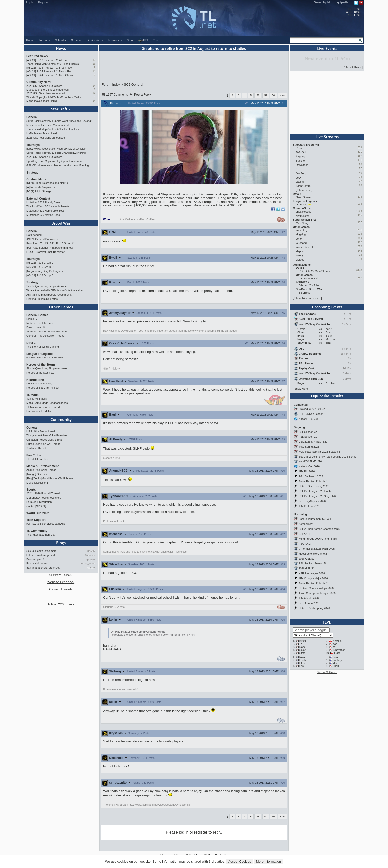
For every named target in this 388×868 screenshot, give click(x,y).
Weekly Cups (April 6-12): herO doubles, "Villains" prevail (56, 97)
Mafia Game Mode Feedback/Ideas (47, 403)
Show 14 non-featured (307, 298)
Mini (335, 663)
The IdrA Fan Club (37, 459)
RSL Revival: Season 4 (312, 414)
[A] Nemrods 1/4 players (41, 187)
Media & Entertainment (43, 466)
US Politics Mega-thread (41, 431)
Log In (30, 2)
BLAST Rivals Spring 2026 (314, 608)
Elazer (338, 653)
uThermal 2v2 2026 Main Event (317, 549)
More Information (268, 861)
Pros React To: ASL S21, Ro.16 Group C (50, 243)
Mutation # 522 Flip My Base (43, 202)
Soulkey (337, 660)
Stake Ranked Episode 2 (313, 583)
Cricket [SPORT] (36, 506)
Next (282, 95)
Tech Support (36, 520)
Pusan (300, 148)
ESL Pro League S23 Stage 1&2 (317, 496)
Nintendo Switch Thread (41, 323)
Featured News (37, 56)
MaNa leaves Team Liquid (42, 101)
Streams (76, 40)
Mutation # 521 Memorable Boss (45, 211)
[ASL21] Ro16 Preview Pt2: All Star (47, 60)
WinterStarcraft (305, 247)
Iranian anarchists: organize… (44, 568)
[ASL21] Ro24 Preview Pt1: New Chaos (50, 75)
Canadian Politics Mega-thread (45, 440)
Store (130, 40)
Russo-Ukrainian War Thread (43, 444)
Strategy (32, 173)
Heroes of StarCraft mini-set (43, 388)
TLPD (327, 622)
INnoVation (339, 650)
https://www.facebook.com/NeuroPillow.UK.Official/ (56, 149)
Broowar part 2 (35, 559)
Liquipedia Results (327, 396)
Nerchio (337, 641)
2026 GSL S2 (307, 559)
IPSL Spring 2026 (309, 447)
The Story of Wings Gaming (43, 347)
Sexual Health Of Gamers (41, 551)
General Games (37, 315)
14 (94, 86)
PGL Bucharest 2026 (311, 476)
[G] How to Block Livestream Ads (46, 524)
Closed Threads (61, 589)
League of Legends (40, 354)
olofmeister (302, 216)
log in (184, 832)
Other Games (61, 307)
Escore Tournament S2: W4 (315, 519)
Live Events (327, 48)
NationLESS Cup (309, 419)
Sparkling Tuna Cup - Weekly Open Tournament (54, 161)
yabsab (300, 182)
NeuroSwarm (304, 197)
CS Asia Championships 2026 (316, 588)
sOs (335, 644)
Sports (31, 490)
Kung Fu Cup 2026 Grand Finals (318, 539)
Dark (302, 647)
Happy (300, 251)
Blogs (61, 543)
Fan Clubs (34, 455)
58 (258, 95)
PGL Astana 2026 (309, 603)
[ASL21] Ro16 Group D (40, 267)
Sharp (336, 666)
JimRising (302, 204)
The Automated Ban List (41, 535)
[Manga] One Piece (38, 474)
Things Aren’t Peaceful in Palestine (47, 435)
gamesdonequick (309, 278)
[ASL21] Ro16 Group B (40, 275)
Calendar (61, 40)
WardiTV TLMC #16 (310, 461)
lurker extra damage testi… (42, 555)
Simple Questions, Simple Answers (47, 286)
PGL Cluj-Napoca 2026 (312, 501)
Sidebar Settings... (327, 672)
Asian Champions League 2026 (317, 593)
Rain (302, 657)
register (201, 832)
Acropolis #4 (306, 524)
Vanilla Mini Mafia (37, 399)
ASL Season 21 (308, 437)
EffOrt (303, 663)
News (61, 48)
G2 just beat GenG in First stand (45, 357)
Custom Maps (36, 179)
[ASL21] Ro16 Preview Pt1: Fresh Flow (49, 68)
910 (298, 169)
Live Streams (327, 137)
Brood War (61, 223)
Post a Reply (140, 95)
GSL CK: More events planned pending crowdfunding (58, 165)
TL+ (156, 40)
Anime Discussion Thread (41, 470)
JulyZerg (301, 173)
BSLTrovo (305, 293)
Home (30, 40)
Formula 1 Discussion (39, 502)
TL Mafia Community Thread (43, 407)
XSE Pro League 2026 (312, 573)
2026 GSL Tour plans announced (46, 93)
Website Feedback (61, 582)
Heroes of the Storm (41, 365)
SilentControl (303, 186)
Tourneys (33, 145)
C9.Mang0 (302, 243)
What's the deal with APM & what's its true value (55, 290)
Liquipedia (342, 2)
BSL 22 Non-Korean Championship (319, 529)
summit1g (302, 230)
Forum (45, 40)
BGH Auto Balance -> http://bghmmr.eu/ (50, 248)
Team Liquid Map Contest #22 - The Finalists (53, 64)
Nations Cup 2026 (309, 466)
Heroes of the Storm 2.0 (40, 373)
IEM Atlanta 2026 (309, 598)
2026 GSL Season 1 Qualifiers (44, 86)
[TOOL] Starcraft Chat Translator (46, 252)
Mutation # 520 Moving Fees (43, 215)
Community (61, 419)
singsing (301, 234)
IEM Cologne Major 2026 (313, 578)
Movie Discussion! (37, 483)
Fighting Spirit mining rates (42, 299)
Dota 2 (31, 343)
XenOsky (91, 568)
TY (301, 644)
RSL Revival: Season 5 (312, 563)
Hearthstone (35, 380)
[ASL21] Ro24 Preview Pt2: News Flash (50, 71)
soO (298, 178)
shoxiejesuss (303, 212)
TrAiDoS (91, 551)
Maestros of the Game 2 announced (48, 90)
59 (266, 95)
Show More (301, 389)
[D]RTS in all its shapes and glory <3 (48, 183)
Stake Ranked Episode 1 (313, 481)
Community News (39, 82)
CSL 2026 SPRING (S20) (314, 442)
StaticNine (90, 555)
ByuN (303, 641)
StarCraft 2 (61, 109)
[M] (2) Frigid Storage (39, 191)
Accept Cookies (240, 861)
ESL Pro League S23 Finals (315, 491)
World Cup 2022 (38, 513)
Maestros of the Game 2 (313, 554)
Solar (303, 650)
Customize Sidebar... (61, 575)
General (32, 117)
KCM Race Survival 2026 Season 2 (319, 452)
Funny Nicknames (37, 563)
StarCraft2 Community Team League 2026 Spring (327, 457)
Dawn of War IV (36, 327)
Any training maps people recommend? (49, 295)
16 (94, 64)
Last (302, 666)
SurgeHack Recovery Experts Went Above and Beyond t (59, 121)
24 (94, 101)
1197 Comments (114, 95)
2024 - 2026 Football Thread (43, 493)
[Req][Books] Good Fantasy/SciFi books (50, 478)
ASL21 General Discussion (42, 239)
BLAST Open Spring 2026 (314, 486)
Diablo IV (32, 319)
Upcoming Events (327, 307)
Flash (303, 660)
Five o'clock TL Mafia (39, 411)
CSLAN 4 (304, 534)
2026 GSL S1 (307, 568)
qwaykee (91, 559)
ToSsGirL (301, 152)
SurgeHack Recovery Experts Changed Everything (56, 153)
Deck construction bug (39, 383)
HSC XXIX (305, 544)
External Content (38, 199)
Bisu (335, 657)
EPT (143, 40)
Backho (300, 161)
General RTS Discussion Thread (45, 336)
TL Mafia (32, 395)
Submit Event (353, 67)
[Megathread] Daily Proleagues (45, 271)
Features (115, 40)
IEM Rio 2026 (307, 471)
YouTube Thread (36, 448)
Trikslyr (300, 255)
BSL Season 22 (308, 432)
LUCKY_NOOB (88, 563)
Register (43, 2)
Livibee (300, 260)
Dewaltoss (302, 165)
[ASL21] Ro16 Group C (40, 263)
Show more (304, 190)
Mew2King (302, 223)
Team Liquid (322, 2)
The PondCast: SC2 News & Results (48, 206)
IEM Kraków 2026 (309, 506)
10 (94, 60)
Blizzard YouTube (309, 285)
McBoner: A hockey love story (44, 498)
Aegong (301, 156)
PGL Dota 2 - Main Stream (314, 271)
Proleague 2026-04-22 (312, 409)
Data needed (34, 235)
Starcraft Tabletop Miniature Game (47, 332)
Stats (302, 653)
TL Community (37, 531)
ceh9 (299, 239)
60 (273, 95)
